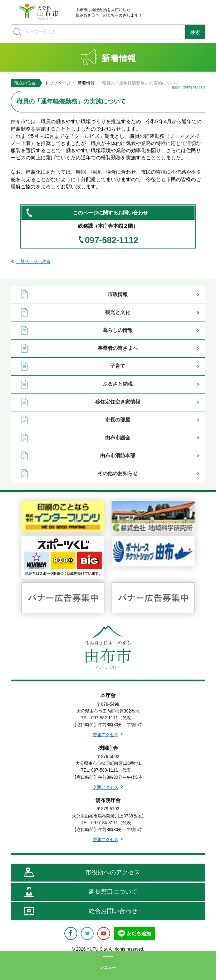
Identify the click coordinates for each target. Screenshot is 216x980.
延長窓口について (113, 892)
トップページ (58, 83)
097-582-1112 (111, 240)
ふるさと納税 (118, 384)
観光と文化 (118, 312)
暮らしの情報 (118, 330)
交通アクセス (105, 735)
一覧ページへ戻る (33, 261)
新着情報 (86, 83)
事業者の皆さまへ (118, 348)
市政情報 (118, 294)
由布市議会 (118, 438)
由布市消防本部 (118, 455)
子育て (118, 366)
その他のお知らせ (118, 473)
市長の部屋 (118, 420)
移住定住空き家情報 (118, 402)
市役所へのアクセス (113, 872)
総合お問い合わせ (113, 911)
